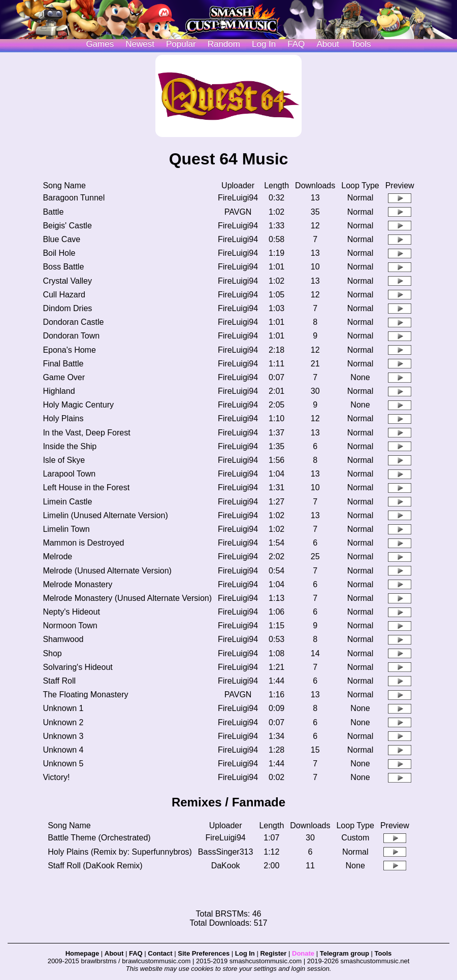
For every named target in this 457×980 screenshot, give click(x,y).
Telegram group (345, 953)
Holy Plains (63, 418)
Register (273, 953)
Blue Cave (61, 239)
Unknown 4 (63, 750)
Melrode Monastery (77, 584)
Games (100, 44)
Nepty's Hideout (71, 612)
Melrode (57, 556)
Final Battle (63, 364)
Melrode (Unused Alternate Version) (107, 571)
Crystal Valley (67, 281)
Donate (303, 953)
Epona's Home (69, 350)
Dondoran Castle (73, 322)
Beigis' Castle (67, 226)
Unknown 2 (63, 722)
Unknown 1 (63, 708)
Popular (181, 44)
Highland (59, 391)
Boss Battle (63, 267)
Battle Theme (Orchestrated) (99, 838)
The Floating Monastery (85, 695)
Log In (245, 953)
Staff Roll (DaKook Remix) (95, 866)
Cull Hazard (64, 295)
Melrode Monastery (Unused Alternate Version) (127, 598)
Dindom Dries (67, 308)
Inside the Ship (70, 446)
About (328, 44)
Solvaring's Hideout (77, 667)
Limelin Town (66, 529)
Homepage (82, 953)
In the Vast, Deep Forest (86, 433)
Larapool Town (69, 474)
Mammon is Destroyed (83, 543)
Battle (53, 212)
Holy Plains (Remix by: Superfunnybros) (120, 852)
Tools (361, 44)
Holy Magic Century (78, 405)
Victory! (56, 777)
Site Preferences (204, 953)
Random (224, 44)
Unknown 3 (63, 736)
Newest (140, 44)
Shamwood (63, 639)
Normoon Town (70, 626)
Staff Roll (59, 681)
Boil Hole (59, 253)
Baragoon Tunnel (74, 198)
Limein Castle (67, 502)
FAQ (296, 44)
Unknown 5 (63, 764)
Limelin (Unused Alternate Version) (105, 515)
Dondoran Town (71, 336)
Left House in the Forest (86, 487)
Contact (160, 953)
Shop (52, 653)
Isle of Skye (64, 460)
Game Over (64, 377)
